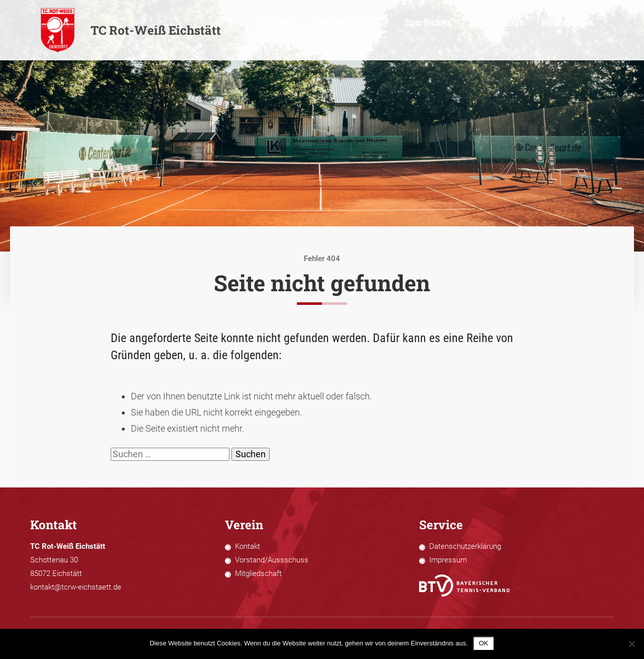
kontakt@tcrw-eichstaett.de (76, 587)
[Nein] (631, 644)
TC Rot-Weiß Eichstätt (131, 30)
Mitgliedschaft (258, 573)
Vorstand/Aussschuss (272, 560)
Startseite (333, 30)
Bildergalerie (583, 30)
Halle (421, 30)
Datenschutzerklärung (465, 546)
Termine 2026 (522, 30)
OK (484, 643)
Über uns (381, 30)
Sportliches (465, 30)
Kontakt (248, 546)
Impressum (448, 560)
